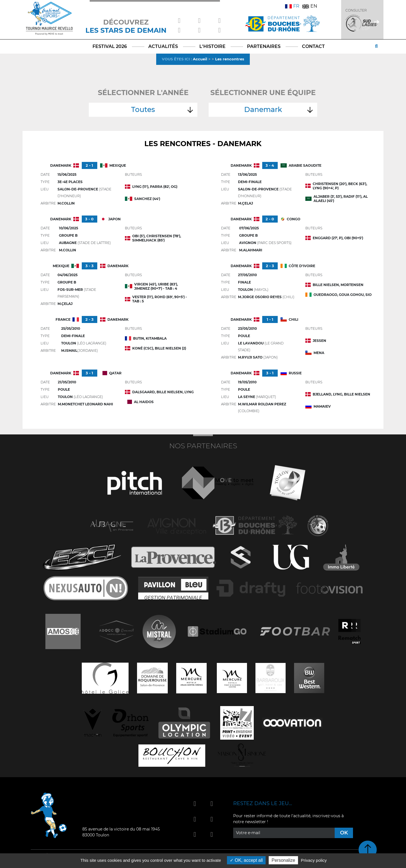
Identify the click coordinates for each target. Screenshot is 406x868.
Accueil (200, 59)
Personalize (283, 860)
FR (292, 6)
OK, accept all (246, 860)
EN (310, 6)
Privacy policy (314, 860)
